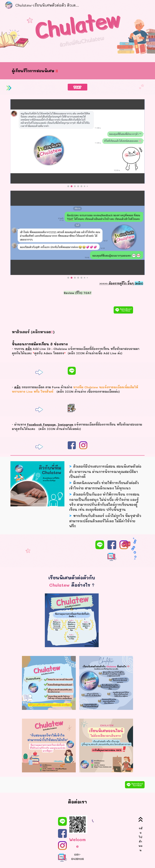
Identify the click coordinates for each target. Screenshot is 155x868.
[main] (72, 71)
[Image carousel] (77, 143)
